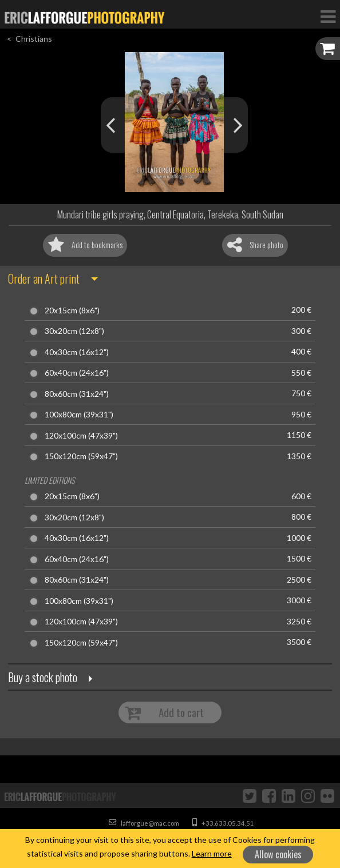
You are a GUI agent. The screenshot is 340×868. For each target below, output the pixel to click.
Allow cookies (278, 854)
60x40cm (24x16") (77, 373)
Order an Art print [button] (44, 278)
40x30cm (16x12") (77, 352)
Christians (34, 39)
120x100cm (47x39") (81, 436)
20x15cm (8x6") (72, 310)
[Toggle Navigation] (328, 16)
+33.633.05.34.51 (223, 823)
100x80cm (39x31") (79, 415)
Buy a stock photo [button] (43, 677)
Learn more (212, 853)
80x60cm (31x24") (77, 394)
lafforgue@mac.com (144, 823)
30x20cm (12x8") (74, 331)
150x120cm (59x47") (81, 456)
